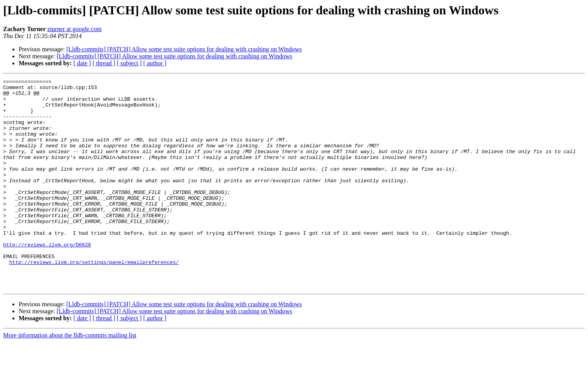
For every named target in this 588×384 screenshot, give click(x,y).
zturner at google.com (75, 29)
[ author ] (155, 63)
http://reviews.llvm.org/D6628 (47, 278)
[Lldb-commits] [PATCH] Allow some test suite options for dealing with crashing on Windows (184, 49)
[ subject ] (129, 63)
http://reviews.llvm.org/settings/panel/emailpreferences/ (94, 299)
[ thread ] (104, 63)
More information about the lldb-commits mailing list (70, 377)
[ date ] (82, 63)
